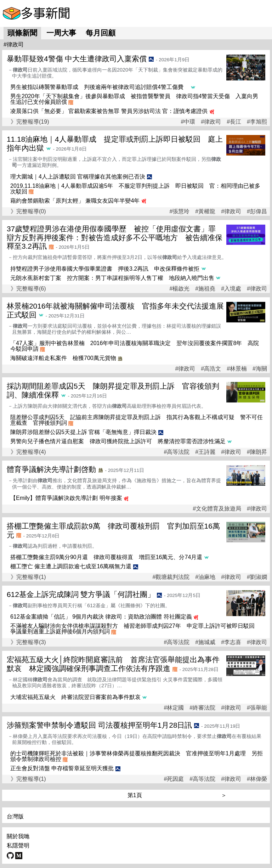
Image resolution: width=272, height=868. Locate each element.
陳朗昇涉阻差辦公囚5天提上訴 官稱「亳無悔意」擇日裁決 (83, 432)
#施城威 (205, 642)
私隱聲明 (18, 846)
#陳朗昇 (257, 452)
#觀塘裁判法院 (171, 577)
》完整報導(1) (28, 577)
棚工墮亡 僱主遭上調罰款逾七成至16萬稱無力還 (71, 566)
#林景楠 (237, 369)
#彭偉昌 (257, 212)
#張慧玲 (179, 212)
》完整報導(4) (28, 452)
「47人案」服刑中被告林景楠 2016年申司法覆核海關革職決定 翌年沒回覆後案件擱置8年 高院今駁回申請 (135, 346)
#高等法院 (177, 452)
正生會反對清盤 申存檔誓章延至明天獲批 (62, 768)
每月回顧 (101, 33)
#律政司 (211, 122)
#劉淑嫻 (257, 577)
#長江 (234, 122)
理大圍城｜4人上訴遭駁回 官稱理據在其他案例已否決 (78, 177)
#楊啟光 (179, 289)
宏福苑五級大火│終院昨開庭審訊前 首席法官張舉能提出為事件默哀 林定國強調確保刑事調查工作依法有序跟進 (113, 664)
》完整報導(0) (28, 211)
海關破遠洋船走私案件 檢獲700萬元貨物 (63, 358)
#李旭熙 (257, 122)
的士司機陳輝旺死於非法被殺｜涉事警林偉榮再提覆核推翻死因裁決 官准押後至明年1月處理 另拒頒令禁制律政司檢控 (137, 756)
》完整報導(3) (28, 642)
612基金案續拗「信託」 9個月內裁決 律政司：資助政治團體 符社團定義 (101, 617)
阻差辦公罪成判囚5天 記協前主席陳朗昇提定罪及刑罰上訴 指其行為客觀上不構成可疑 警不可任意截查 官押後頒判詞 (137, 420)
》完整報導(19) (30, 122)
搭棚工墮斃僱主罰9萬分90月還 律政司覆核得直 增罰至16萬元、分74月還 (106, 557)
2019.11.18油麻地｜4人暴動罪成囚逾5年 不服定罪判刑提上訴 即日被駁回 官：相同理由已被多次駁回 (135, 189)
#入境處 (231, 289)
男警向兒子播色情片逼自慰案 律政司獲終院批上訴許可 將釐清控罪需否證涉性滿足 (118, 441)
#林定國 (174, 708)
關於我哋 (18, 836)
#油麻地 (205, 577)
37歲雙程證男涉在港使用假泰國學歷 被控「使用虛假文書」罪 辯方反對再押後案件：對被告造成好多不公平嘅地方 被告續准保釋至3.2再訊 (115, 238)
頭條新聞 (22, 33)
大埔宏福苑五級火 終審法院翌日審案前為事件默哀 (75, 697)
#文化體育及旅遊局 (217, 509)
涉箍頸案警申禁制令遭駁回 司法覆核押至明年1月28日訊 (99, 725)
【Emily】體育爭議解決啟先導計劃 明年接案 (66, 498)
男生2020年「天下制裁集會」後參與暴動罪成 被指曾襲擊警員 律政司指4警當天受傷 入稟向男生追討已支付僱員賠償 (134, 99)
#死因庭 (174, 779)
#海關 (260, 369)
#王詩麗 (205, 452)
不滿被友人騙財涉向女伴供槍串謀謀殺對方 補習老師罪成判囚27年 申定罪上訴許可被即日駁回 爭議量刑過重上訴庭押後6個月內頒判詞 (135, 629)
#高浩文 (211, 369)
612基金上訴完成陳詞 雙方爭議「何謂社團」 (81, 594)
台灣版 (15, 816)
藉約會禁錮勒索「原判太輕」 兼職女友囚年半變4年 (75, 201)
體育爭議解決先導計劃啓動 (51, 469)
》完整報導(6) (28, 289)
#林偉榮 (257, 779)
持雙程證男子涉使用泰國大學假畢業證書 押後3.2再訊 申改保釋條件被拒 (105, 269)
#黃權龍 (205, 212)
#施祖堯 (205, 289)
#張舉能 (257, 708)
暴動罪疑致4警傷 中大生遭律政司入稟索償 (77, 59)
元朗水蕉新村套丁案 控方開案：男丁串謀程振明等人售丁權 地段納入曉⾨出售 (112, 278)
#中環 (188, 122)
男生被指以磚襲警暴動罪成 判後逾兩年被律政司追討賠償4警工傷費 (100, 87)
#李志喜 (231, 642)
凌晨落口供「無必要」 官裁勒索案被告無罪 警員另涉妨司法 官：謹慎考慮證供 (109, 111)
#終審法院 (202, 708)
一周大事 (61, 33)
